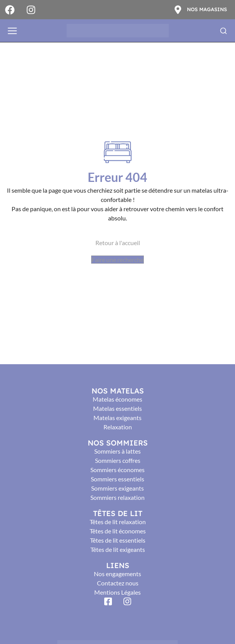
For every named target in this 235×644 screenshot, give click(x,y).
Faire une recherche (117, 260)
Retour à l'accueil (118, 243)
